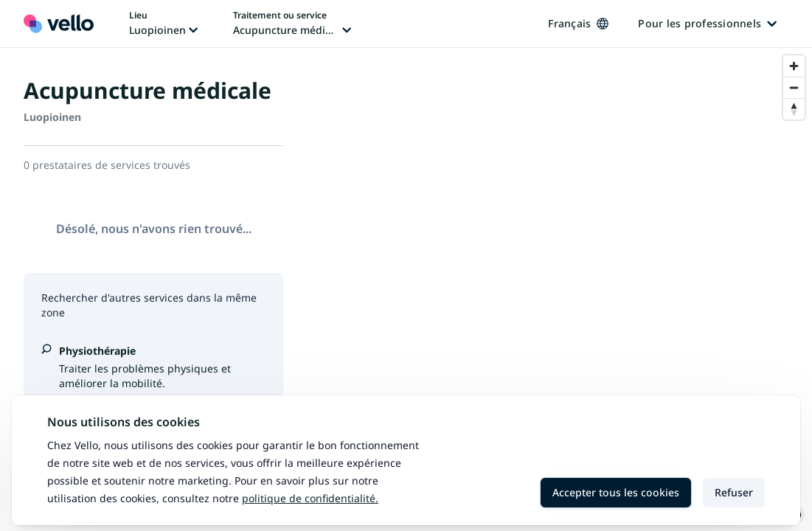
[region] (559, 289)
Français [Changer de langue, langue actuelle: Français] (578, 23)
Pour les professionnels (707, 23)
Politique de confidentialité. (310, 498)
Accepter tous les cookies (616, 492)
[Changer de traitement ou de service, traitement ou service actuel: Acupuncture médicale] (292, 24)
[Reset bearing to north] (794, 109)
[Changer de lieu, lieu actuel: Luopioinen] (163, 24)
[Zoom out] (794, 87)
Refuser (734, 492)
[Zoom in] (794, 66)
